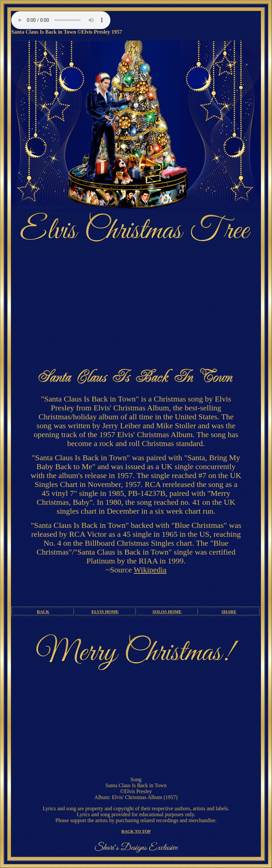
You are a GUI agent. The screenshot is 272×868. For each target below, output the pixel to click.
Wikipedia (150, 570)
